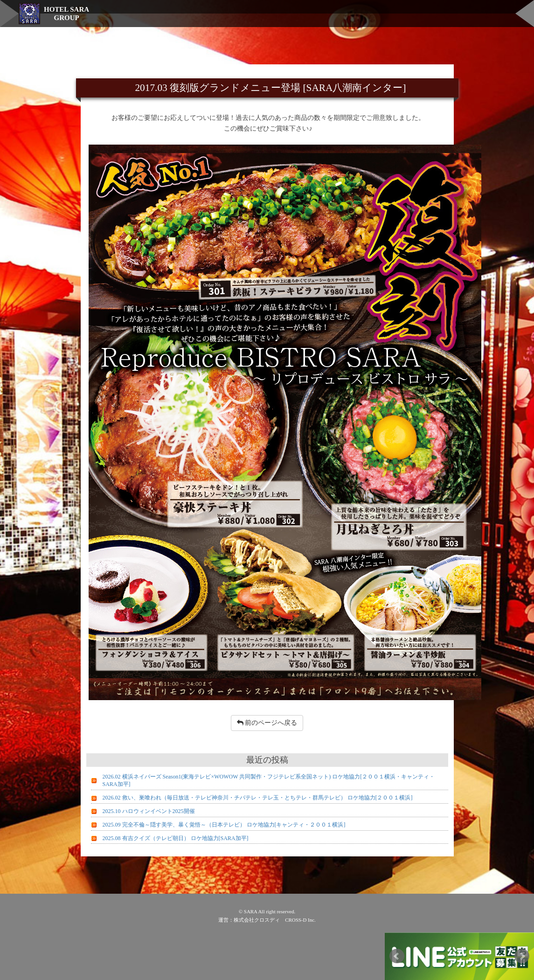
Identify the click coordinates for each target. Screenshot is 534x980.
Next (522, 956)
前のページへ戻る (267, 723)
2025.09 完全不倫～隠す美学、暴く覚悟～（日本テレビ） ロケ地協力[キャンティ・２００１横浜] (224, 825)
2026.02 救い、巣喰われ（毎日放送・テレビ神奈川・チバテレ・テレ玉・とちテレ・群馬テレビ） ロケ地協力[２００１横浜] (258, 798)
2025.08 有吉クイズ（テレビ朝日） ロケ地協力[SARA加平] (176, 838)
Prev (397, 956)
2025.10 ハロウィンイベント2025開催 (149, 811)
